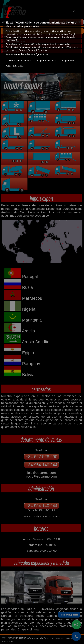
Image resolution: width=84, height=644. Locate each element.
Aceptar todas (68, 61)
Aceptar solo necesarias (19, 61)
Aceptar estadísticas (46, 61)
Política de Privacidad (15, 66)
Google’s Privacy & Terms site (33, 50)
